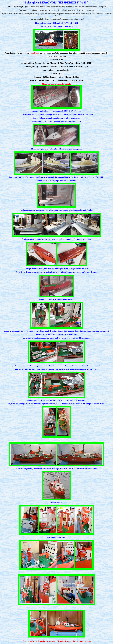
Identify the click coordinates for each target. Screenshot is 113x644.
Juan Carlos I (97, 14)
